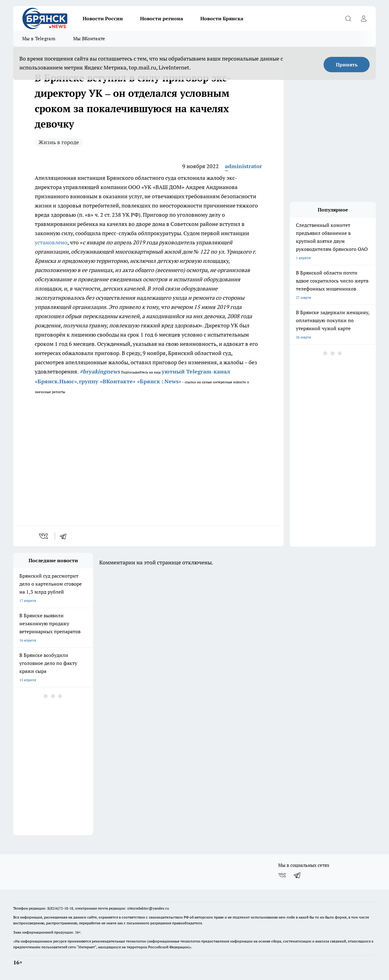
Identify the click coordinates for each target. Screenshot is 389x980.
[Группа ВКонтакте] (282, 875)
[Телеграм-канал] (297, 875)
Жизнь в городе (59, 142)
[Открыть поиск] (348, 18)
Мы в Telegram (39, 39)
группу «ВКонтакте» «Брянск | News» (130, 381)
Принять (347, 65)
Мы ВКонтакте (89, 39)
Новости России (103, 18)
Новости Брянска (222, 18)
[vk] (44, 536)
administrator (244, 166)
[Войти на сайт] (363, 18)
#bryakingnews (100, 371)
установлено (51, 242)
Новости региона (162, 18)
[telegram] (65, 536)
